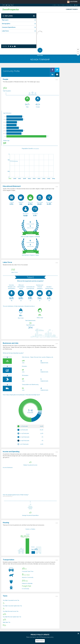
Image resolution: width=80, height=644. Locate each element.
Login (76, 5)
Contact (63, 5)
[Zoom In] (78, 49)
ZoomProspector (11, 10)
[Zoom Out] (78, 52)
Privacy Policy (69, 5)
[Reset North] (78, 54)
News (59, 5)
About (55, 5)
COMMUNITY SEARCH (72, 9)
